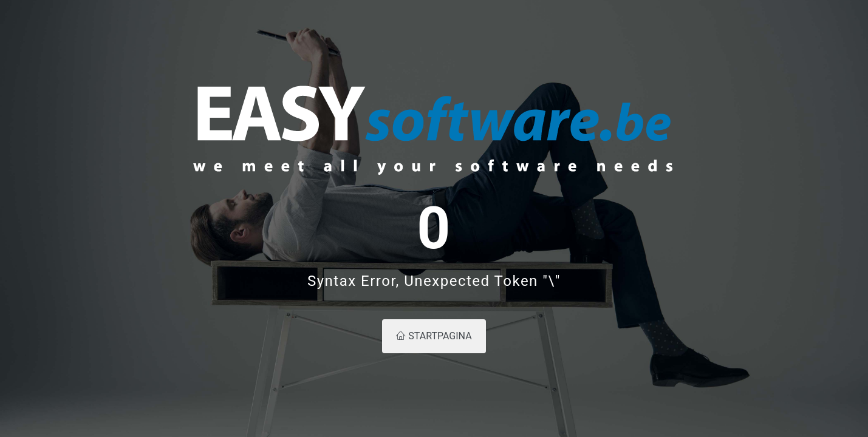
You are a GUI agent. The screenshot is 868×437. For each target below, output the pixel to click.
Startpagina (434, 336)
